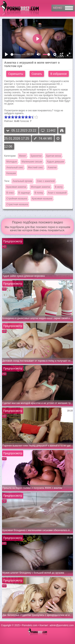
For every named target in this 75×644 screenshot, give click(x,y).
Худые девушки (55, 162)
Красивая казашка (42, 199)
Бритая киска (53, 156)
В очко (10, 193)
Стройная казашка (17, 199)
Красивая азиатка (16, 187)
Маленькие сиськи (32, 162)
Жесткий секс (35, 167)
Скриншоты (16, 74)
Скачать (37, 74)
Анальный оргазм (22, 181)
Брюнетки (36, 156)
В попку (39, 193)
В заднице (24, 193)
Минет (22, 156)
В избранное (59, 74)
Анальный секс (15, 167)
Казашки (11, 173)
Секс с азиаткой (46, 181)
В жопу (59, 187)
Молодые (12, 162)
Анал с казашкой (57, 193)
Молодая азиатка (40, 187)
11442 (48, 130)
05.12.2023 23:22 (21, 130)
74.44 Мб (43, 138)
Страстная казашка (17, 204)
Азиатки (52, 167)
